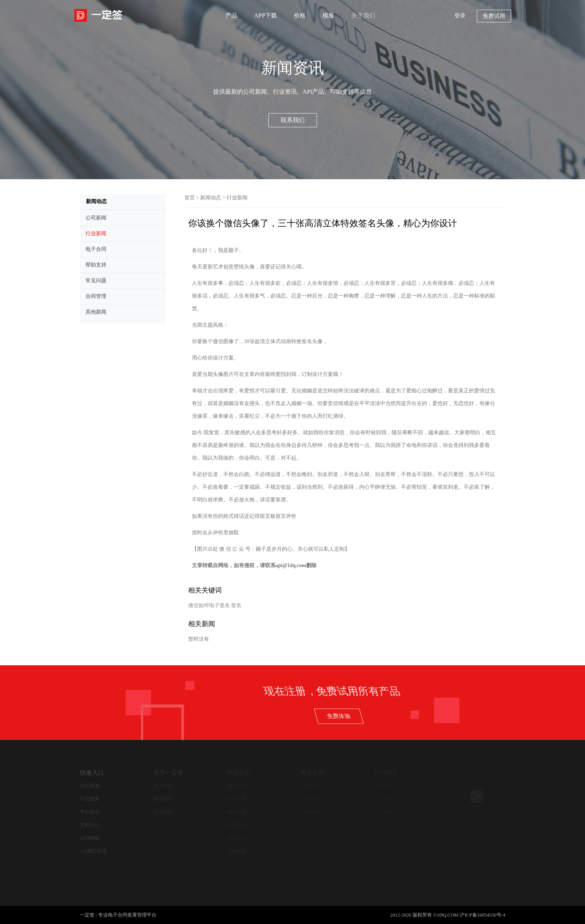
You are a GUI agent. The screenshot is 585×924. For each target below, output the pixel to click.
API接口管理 (94, 851)
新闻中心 (384, 786)
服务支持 (312, 773)
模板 (329, 15)
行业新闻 (237, 198)
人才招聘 (163, 812)
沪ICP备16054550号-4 (482, 915)
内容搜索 (90, 786)
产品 (231, 15)
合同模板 (90, 838)
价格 (300, 15)
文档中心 (90, 825)
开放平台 (237, 838)
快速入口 (92, 773)
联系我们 (293, 120)
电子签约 (237, 786)
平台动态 (90, 812)
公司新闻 (384, 799)
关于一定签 (168, 773)
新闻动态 (211, 198)
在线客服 (310, 812)
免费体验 (444, 715)
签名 (236, 605)
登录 (460, 16)
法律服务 (237, 851)
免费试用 (494, 16)
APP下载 (266, 15)
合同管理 (237, 799)
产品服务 (90, 799)
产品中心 (239, 773)
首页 (190, 198)
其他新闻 (384, 812)
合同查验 (237, 812)
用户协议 (310, 799)
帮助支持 (310, 786)
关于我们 (363, 15)
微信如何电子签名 (209, 605)
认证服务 (237, 825)
